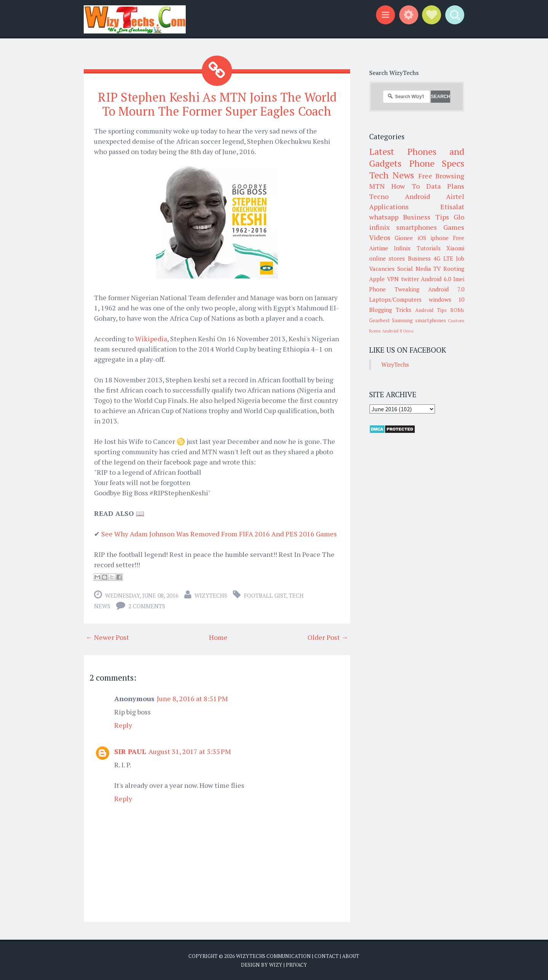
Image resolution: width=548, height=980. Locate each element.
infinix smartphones (403, 227)
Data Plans (445, 186)
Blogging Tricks (390, 310)
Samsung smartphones (419, 320)
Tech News (392, 175)
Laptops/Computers (395, 299)
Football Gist (265, 595)
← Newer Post (107, 637)
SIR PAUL (130, 751)
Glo (459, 217)
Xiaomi (455, 248)
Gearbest (380, 320)
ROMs (457, 310)
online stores (387, 258)
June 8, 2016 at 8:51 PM (192, 698)
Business (419, 258)
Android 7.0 (446, 289)
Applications (389, 207)
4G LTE (443, 258)
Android (417, 196)
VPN (393, 279)
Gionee (404, 238)
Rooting (454, 269)
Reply (123, 725)
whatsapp (384, 217)
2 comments (147, 606)
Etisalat (452, 207)
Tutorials (429, 248)
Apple (377, 279)
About (351, 956)
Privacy (296, 965)
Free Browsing (441, 176)
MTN (377, 186)
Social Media (414, 269)
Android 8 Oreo (398, 331)
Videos (380, 237)
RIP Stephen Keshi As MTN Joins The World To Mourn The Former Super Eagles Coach (217, 104)
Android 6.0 (436, 279)
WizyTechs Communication (273, 956)
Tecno (379, 196)
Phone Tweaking (394, 289)
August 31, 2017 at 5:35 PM (190, 751)
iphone (440, 238)
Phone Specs (437, 163)
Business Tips (426, 217)
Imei (459, 279)
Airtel (455, 196)
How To (405, 186)
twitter (410, 279)
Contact (327, 956)
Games (454, 227)
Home (218, 637)
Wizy (276, 965)
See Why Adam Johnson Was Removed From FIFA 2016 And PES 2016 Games (219, 534)
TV (437, 269)
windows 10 (447, 299)
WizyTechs (211, 595)
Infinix (402, 248)
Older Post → (328, 637)
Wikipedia (151, 339)
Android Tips (431, 310)
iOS (422, 238)
